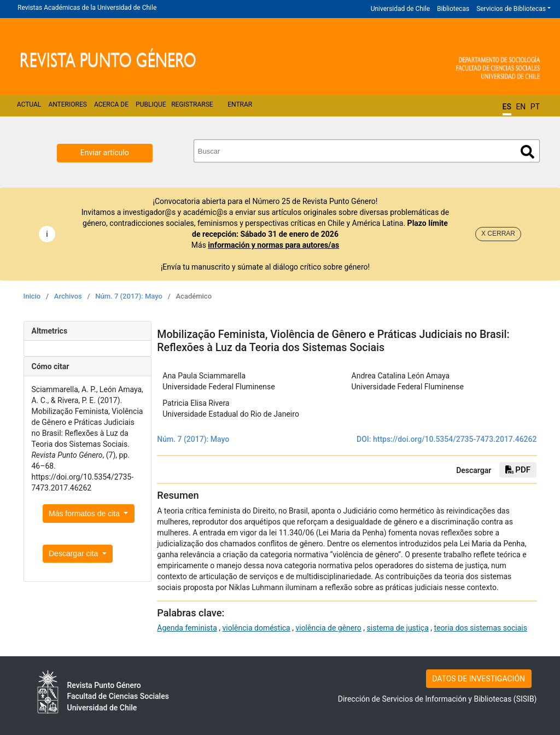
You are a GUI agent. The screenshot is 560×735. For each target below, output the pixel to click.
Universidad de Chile (400, 9)
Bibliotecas (453, 9)
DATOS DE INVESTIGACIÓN (479, 679)
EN (521, 107)
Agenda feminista (187, 628)
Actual (29, 104)
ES (507, 107)
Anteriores (67, 104)
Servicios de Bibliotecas (511, 9)
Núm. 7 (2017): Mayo (129, 296)
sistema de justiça (398, 628)
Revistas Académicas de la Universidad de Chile (87, 8)
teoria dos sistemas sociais (480, 628)
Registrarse (192, 104)
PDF (518, 470)
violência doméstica (256, 628)
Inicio (32, 296)
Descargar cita (74, 553)
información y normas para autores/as (273, 245)
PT (535, 107)
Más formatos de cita (85, 514)
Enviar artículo (105, 153)
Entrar (240, 104)
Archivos (68, 296)
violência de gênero (328, 628)
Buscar (527, 152)
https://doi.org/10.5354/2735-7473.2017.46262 (455, 439)
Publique (151, 104)
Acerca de (111, 104)
